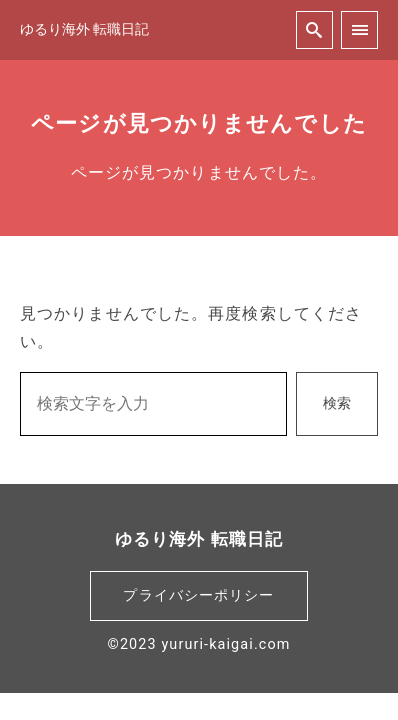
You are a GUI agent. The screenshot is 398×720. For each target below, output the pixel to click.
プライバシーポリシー (198, 595)
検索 (337, 403)
